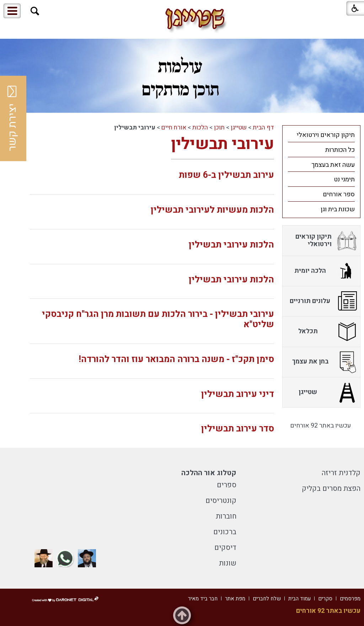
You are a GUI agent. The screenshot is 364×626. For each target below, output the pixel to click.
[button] (35, 11)
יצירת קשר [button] (12, 118)
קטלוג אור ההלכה (209, 473)
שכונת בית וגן (338, 209)
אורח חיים (174, 128)
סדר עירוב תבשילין (238, 429)
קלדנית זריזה (341, 473)
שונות (228, 563)
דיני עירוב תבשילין (238, 394)
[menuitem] (321, 135)
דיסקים (225, 548)
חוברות (226, 516)
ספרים (227, 485)
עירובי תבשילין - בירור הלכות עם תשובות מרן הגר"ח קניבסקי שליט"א (158, 319)
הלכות (200, 128)
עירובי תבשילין (223, 144)
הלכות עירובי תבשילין (231, 245)
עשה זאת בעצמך (333, 165)
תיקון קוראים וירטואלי (326, 135)
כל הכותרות (340, 150)
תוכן (219, 128)
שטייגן (239, 128)
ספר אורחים (339, 194)
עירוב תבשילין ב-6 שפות (226, 175)
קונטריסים (221, 501)
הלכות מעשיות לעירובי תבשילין (212, 210)
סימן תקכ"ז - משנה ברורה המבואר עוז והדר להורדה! (176, 359)
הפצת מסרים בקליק (331, 489)
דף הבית (263, 128)
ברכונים (225, 532)
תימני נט (344, 179)
